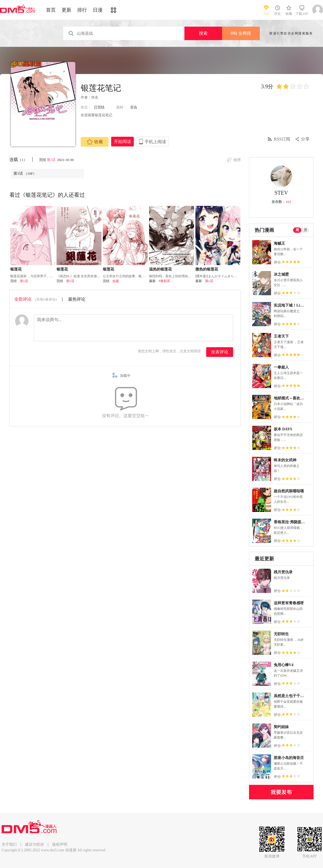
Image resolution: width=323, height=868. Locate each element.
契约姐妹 (281, 727)
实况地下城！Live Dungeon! (297, 305)
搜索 (203, 33)
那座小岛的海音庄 (289, 758)
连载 (18, 159)
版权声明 (60, 844)
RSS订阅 (282, 139)
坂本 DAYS (283, 429)
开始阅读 (122, 141)
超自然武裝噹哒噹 (289, 491)
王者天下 (281, 336)
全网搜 (241, 33)
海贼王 (279, 243)
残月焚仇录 (283, 572)
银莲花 (16, 269)
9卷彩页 (164, 281)
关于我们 (9, 844)
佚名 (95, 97)
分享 (305, 139)
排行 (82, 10)
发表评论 (220, 352)
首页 (51, 10)
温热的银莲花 (160, 269)
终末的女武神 (285, 460)
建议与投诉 (34, 844)
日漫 (98, 10)
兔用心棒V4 (284, 665)
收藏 (95, 142)
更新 (66, 10)
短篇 (116, 281)
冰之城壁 (281, 274)
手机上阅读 (155, 142)
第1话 (52, 160)
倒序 (237, 160)
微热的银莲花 (207, 269)
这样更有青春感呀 (289, 603)
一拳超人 (281, 367)
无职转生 (281, 634)
